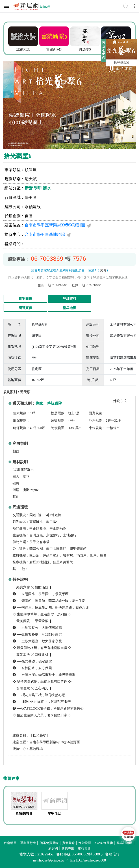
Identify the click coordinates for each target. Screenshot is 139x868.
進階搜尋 (85, 843)
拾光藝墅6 (121, 63)
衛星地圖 (69, 308)
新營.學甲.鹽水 (38, 188)
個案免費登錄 (49, 843)
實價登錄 (68, 843)
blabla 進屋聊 (104, 843)
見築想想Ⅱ (24, 813)
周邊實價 (25, 308)
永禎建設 (33, 207)
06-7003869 (47, 259)
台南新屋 (10, 843)
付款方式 (120, 401)
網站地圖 (84, 848)
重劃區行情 (28, 843)
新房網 (53, 848)
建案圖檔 (25, 299)
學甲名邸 (54, 813)
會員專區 (68, 848)
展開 (103, 52)
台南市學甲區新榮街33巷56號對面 (55, 225)
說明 (103, 270)
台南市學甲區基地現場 (45, 235)
